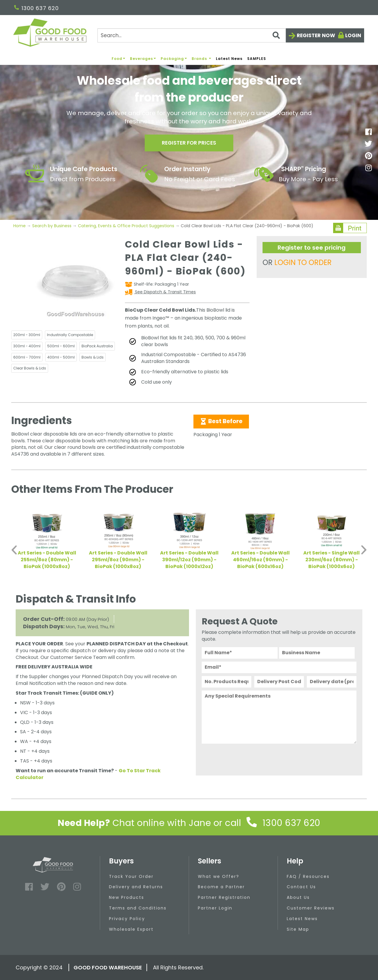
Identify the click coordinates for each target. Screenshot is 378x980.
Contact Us (301, 887)
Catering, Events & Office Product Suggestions (126, 226)
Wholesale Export (131, 929)
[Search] (192, 35)
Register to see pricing (312, 248)
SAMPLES (257, 59)
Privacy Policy (127, 919)
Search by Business (52, 226)
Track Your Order (131, 876)
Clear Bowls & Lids (30, 368)
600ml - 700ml (27, 357)
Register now (316, 35)
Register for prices (189, 144)
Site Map (298, 929)
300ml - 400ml (27, 346)
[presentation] (247, 758)
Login (353, 35)
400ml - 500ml (61, 357)
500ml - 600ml (61, 346)
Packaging (174, 59)
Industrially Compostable (70, 335)
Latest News (229, 59)
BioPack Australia (97, 346)
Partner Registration (224, 897)
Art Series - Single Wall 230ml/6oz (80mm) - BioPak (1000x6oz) (331, 560)
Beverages (143, 59)
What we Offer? (219, 876)
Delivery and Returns (136, 887)
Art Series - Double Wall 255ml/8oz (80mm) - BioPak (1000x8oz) (47, 560)
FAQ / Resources (308, 876)
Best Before (221, 421)
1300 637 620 (36, 8)
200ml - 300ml (27, 335)
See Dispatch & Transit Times (165, 292)
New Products (127, 897)
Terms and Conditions (138, 908)
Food (118, 59)
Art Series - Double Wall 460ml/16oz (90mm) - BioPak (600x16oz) (260, 560)
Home (20, 226)
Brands (201, 59)
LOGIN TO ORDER (303, 262)
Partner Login (215, 908)
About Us (298, 897)
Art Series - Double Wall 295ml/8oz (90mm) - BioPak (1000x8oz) (118, 560)
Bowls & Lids (93, 357)
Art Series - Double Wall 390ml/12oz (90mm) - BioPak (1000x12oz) (189, 560)
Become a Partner (221, 887)
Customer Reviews (311, 908)
